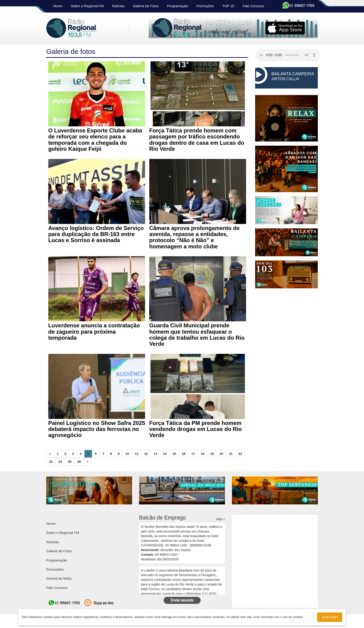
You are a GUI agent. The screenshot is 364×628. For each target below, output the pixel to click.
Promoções (205, 6)
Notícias (118, 6)
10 (127, 454)
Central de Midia (59, 578)
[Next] (88, 462)
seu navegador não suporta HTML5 (288, 55)
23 (51, 462)
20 (221, 454)
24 (60, 462)
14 (165, 454)
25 (70, 462)
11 (137, 454)
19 (212, 454)
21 (231, 454)
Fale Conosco (253, 6)
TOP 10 (228, 6)
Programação (178, 6)
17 (193, 454)
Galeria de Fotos (146, 6)
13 (156, 454)
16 (184, 454)
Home (58, 6)
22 (240, 454)
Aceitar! (330, 617)
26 (79, 462)
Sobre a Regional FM (87, 6)
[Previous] (50, 454)
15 (174, 454)
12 (146, 454)
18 (203, 454)
